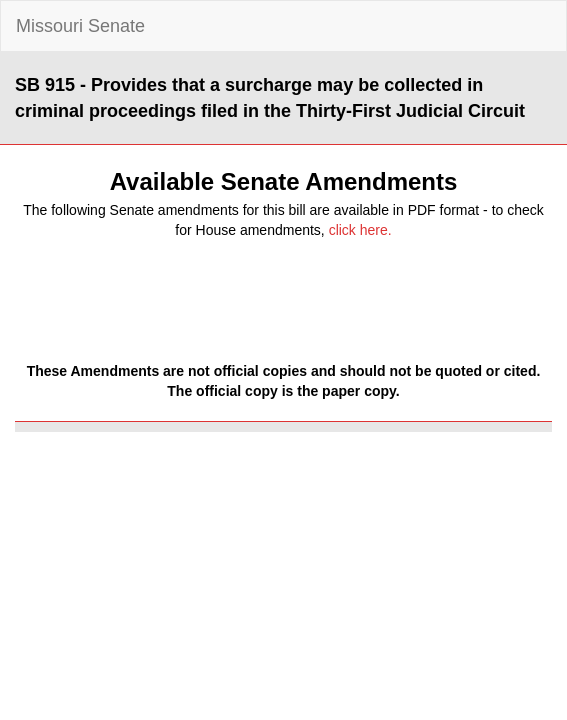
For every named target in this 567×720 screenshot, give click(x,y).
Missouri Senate (80, 26)
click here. (360, 230)
